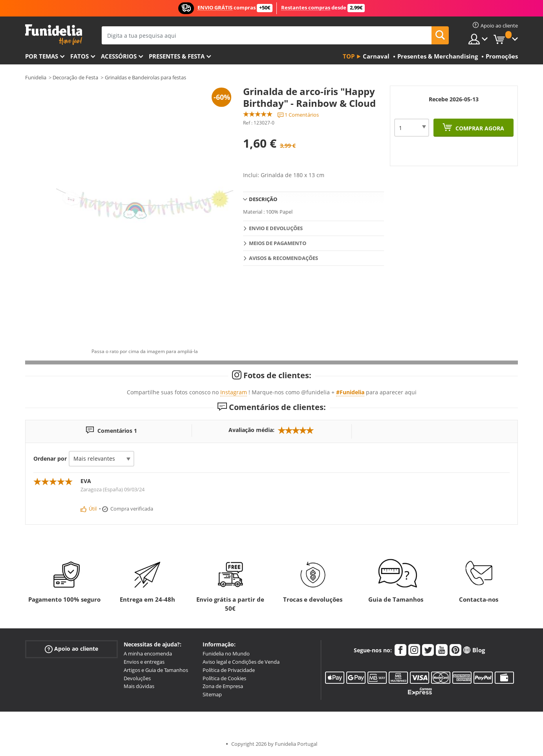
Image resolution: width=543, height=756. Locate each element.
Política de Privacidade (229, 670)
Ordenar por (50, 459)
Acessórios (119, 56)
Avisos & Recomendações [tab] (283, 258)
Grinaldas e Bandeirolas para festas (145, 77)
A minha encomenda (148, 653)
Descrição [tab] (263, 199)
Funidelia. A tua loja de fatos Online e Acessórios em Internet (54, 35)
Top (349, 56)
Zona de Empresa (223, 686)
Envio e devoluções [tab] (276, 228)
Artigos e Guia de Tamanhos (156, 670)
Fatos (80, 56)
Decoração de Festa (75, 77)
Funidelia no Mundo (226, 653)
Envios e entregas (144, 662)
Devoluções (137, 678)
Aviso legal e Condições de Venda (241, 662)
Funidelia (36, 77)
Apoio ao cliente (71, 649)
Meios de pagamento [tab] (278, 243)
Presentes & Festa (177, 56)
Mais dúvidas (139, 686)
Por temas (42, 56)
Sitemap (212, 694)
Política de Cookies (224, 678)
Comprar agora (479, 128)
